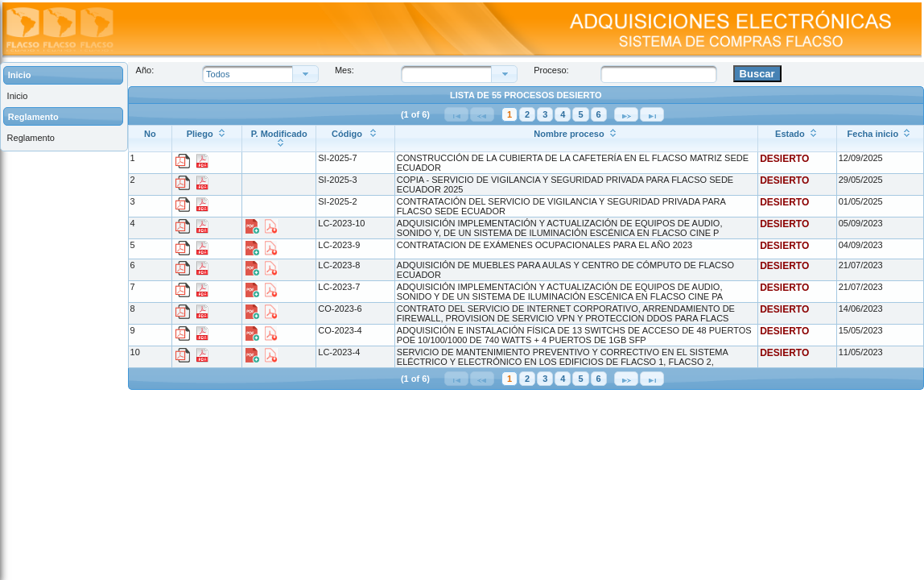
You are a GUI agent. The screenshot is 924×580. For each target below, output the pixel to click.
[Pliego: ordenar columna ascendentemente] (207, 138)
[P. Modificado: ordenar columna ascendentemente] (279, 138)
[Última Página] (652, 114)
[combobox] (450, 74)
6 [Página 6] (599, 114)
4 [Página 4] (563, 114)
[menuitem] (64, 96)
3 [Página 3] (545, 114)
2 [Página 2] (527, 114)
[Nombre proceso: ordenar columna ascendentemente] (576, 138)
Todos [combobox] (218, 74)
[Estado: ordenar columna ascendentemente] (798, 138)
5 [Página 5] (580, 114)
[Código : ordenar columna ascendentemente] (356, 138)
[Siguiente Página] (626, 114)
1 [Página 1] (509, 114)
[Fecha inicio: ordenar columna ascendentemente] (880, 138)
